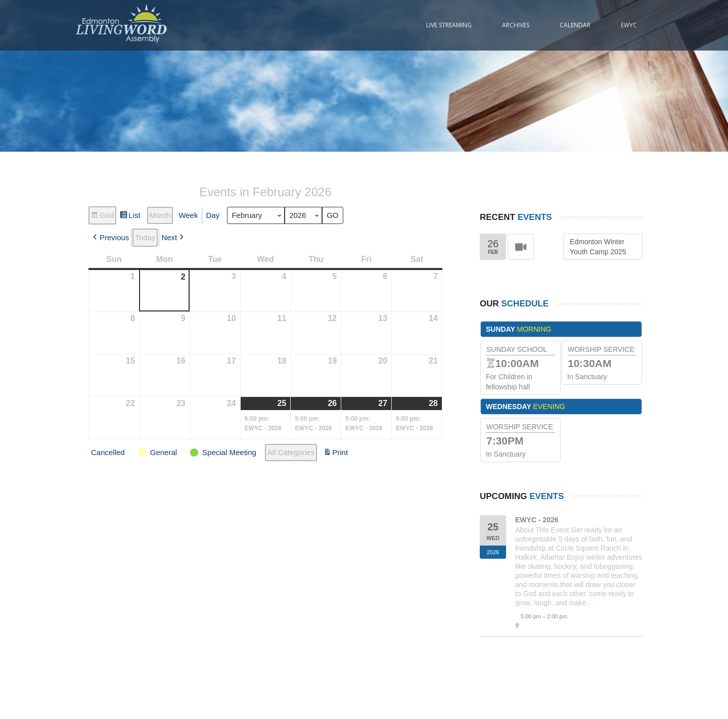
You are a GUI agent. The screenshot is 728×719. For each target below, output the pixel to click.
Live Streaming (449, 25)
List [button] (130, 217)
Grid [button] (102, 217)
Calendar (575, 25)
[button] (110, 238)
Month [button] (160, 215)
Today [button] (145, 237)
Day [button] (213, 215)
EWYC (629, 25)
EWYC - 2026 (537, 520)
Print (335, 454)
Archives (516, 25)
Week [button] (188, 215)
